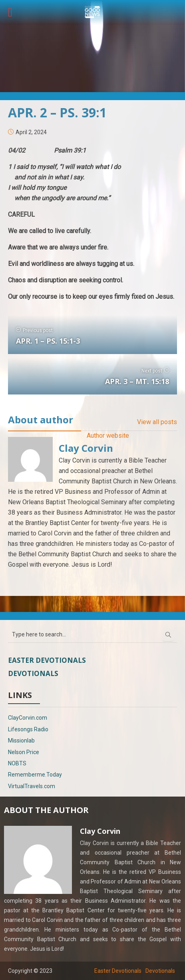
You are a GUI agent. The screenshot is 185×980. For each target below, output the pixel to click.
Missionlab (21, 741)
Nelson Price (24, 752)
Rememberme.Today (35, 775)
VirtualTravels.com (32, 786)
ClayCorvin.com (28, 718)
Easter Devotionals (47, 660)
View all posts (157, 422)
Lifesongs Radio (28, 729)
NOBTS (17, 763)
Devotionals (33, 673)
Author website (108, 436)
